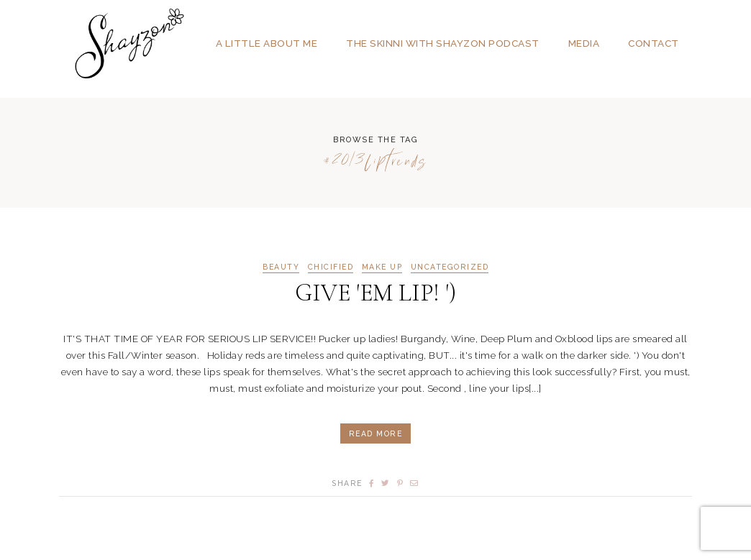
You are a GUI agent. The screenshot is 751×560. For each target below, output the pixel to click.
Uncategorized (450, 267)
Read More (376, 433)
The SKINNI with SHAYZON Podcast (443, 43)
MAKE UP (382, 267)
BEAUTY (281, 267)
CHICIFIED (331, 267)
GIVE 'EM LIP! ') (375, 293)
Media (584, 43)
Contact (654, 43)
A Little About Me (267, 43)
